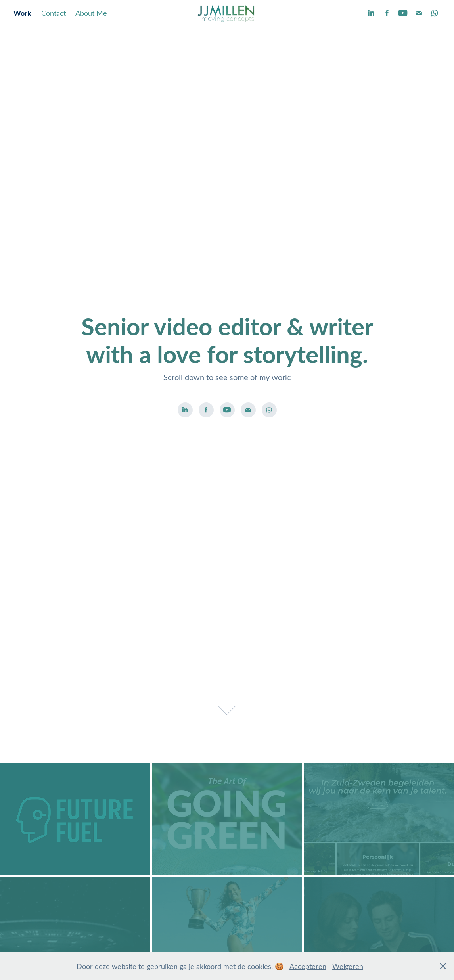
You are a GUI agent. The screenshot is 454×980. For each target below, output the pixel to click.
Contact (54, 13)
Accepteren (308, 966)
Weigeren (348, 966)
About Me (91, 13)
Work (22, 13)
